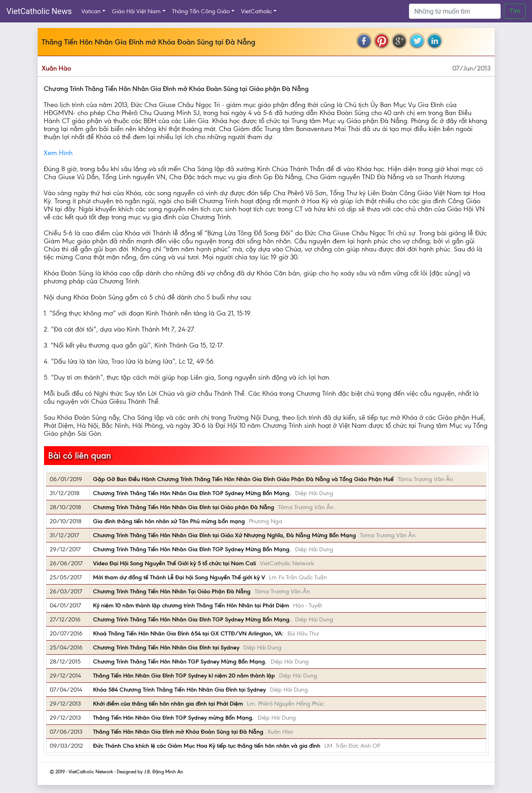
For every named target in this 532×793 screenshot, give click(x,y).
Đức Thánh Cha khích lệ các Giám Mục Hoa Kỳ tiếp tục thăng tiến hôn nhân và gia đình (207, 746)
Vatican (91, 11)
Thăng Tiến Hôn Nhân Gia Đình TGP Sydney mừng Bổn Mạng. (173, 718)
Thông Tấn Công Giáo (201, 11)
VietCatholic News (39, 11)
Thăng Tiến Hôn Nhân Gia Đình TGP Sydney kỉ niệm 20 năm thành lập (184, 676)
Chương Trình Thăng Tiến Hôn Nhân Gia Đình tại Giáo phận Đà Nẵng (184, 507)
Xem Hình (58, 153)
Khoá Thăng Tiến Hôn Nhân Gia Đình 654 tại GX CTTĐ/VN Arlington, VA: (188, 633)
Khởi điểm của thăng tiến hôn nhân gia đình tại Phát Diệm (168, 704)
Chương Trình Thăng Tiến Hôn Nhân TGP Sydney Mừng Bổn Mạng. (180, 662)
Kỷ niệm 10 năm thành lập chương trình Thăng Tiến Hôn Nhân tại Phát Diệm (191, 605)
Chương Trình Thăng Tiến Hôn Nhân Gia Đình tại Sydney (166, 647)
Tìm (515, 11)
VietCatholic (256, 11)
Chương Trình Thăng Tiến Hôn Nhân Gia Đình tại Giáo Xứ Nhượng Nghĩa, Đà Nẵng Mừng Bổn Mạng (225, 535)
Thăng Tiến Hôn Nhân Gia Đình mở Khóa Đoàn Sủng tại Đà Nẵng (178, 732)
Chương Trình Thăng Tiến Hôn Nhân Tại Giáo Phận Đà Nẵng (172, 591)
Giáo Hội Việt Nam (136, 11)
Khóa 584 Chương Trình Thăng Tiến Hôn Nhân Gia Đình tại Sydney (179, 690)
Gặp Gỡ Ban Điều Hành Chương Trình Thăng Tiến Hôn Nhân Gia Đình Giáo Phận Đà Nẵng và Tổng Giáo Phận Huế (243, 479)
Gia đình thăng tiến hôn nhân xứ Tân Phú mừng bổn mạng (169, 521)
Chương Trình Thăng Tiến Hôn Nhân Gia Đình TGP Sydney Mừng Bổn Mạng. (192, 493)
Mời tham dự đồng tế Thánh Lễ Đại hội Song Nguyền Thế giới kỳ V (179, 577)
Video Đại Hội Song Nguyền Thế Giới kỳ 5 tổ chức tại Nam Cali (174, 563)
